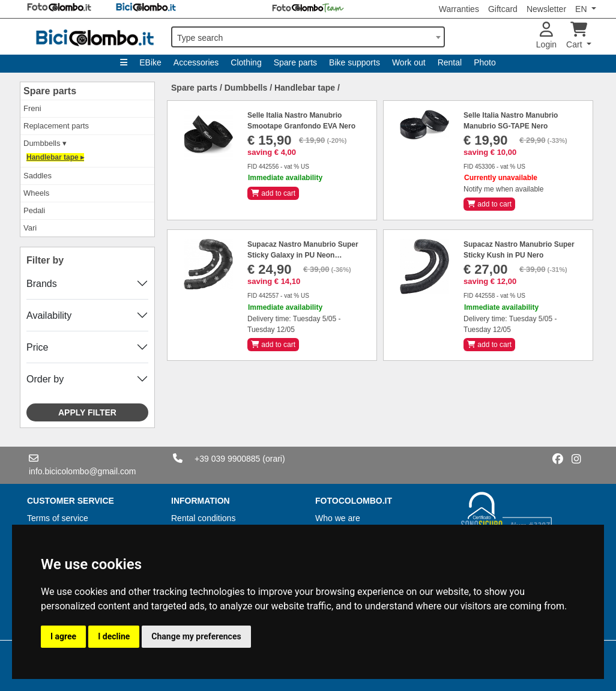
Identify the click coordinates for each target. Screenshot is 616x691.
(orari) (273, 459)
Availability (49, 315)
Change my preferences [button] (196, 636)
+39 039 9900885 (227, 459)
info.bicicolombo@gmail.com (82, 471)
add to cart (273, 193)
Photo (485, 62)
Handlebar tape (305, 88)
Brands (42, 284)
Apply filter (87, 412)
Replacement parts (56, 126)
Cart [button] (577, 36)
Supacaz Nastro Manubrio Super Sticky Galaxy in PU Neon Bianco (303, 255)
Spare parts (295, 62)
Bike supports (355, 62)
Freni (32, 108)
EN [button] (582, 9)
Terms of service (58, 518)
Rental (450, 62)
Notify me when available (503, 189)
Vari (30, 228)
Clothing (246, 62)
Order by (45, 379)
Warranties (459, 9)
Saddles (38, 176)
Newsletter (546, 9)
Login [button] (546, 36)
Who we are (338, 518)
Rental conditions (203, 518)
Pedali (34, 210)
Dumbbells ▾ (45, 143)
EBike (150, 62)
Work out (409, 62)
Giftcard (503, 9)
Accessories (196, 62)
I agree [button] (63, 636)
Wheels (36, 193)
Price (37, 347)
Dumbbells (246, 88)
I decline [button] (114, 636)
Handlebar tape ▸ (55, 157)
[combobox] (308, 37)
